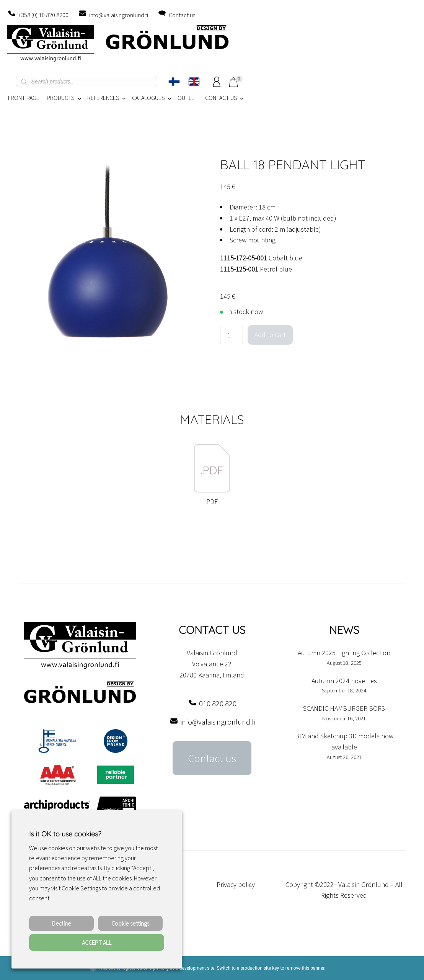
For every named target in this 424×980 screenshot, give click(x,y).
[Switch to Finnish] (174, 82)
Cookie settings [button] (130, 923)
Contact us (182, 15)
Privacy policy (236, 884)
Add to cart (270, 335)
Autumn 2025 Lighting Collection (344, 653)
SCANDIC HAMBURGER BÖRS (344, 708)
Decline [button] (62, 923)
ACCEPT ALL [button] (97, 942)
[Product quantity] (232, 335)
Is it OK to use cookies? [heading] (65, 834)
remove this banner (305, 968)
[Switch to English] (194, 82)
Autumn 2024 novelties (344, 681)
